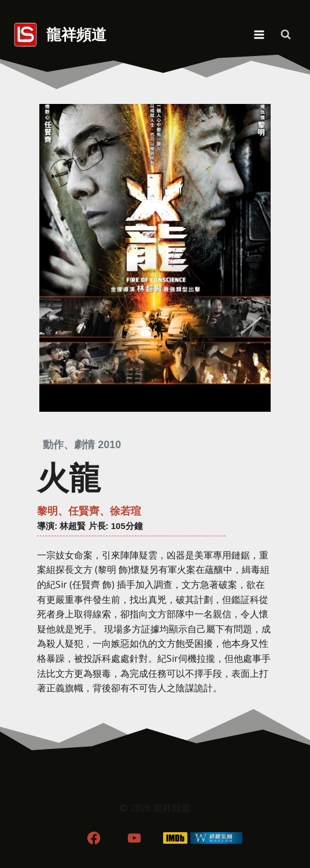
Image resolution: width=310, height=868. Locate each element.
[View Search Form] (286, 35)
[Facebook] (93, 838)
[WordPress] (217, 838)
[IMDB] (176, 838)
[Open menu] (259, 34)
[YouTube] (134, 838)
